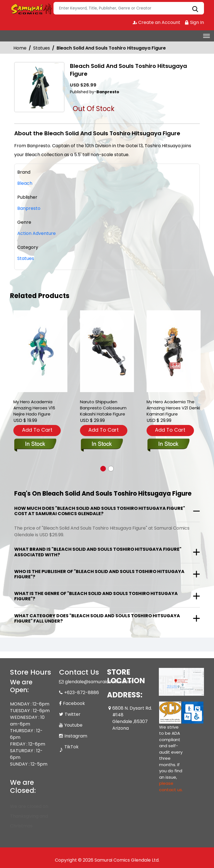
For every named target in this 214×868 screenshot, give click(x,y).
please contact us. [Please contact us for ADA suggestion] (171, 786)
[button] (103, 469)
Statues (42, 48)
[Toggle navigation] (206, 36)
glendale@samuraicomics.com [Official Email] (99, 682)
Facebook (74, 703)
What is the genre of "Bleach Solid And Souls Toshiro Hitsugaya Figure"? (96, 596)
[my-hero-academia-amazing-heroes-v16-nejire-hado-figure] (40, 351)
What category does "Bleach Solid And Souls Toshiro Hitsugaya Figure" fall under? (97, 618)
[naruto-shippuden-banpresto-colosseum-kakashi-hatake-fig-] (107, 351)
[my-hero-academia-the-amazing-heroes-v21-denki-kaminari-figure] (174, 351)
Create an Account (156, 22)
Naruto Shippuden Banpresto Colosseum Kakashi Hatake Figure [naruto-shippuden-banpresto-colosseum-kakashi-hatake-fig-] (103, 408)
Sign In (194, 22)
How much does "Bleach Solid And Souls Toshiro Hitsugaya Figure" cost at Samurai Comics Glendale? (100, 511)
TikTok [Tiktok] (71, 747)
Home (20, 48)
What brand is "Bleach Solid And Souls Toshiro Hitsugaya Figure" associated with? (98, 552)
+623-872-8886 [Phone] (82, 693)
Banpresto (29, 208)
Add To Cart (37, 430)
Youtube (73, 725)
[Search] (129, 8)
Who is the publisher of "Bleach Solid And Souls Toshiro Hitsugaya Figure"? (99, 574)
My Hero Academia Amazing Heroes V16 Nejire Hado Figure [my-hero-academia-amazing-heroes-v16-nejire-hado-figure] (34, 408)
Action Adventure (37, 233)
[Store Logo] (31, 8)
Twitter (73, 714)
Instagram (76, 736)
